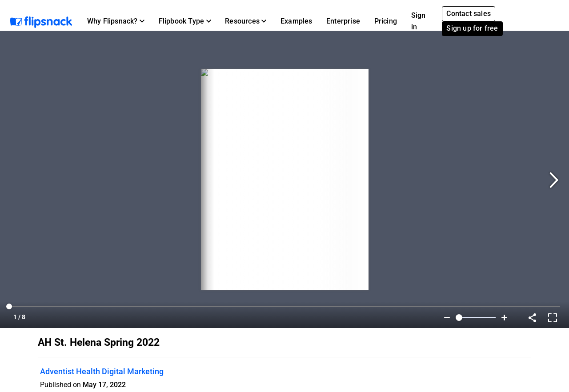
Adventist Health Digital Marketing (102, 371)
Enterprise (343, 21)
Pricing (386, 21)
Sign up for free (472, 28)
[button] (116, 21)
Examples (297, 21)
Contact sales (469, 14)
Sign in (419, 21)
